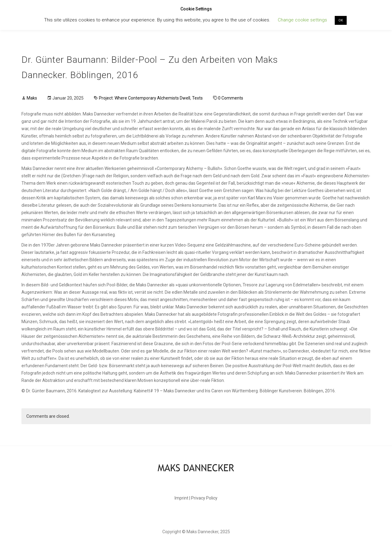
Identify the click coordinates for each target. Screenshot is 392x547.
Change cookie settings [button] (302, 20)
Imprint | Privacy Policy (196, 498)
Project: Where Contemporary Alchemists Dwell (145, 98)
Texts (197, 98)
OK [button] (341, 20)
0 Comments (231, 98)
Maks (32, 98)
